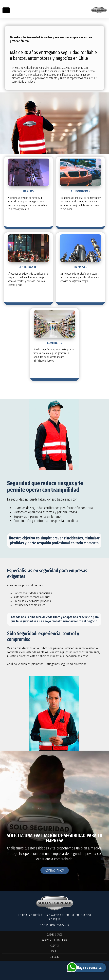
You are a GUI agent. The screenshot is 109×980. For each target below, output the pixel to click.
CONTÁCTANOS (55, 870)
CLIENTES (55, 946)
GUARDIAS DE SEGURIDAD (54, 940)
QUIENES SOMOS (54, 935)
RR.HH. (54, 951)
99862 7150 (64, 925)
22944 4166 (48, 925)
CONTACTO (54, 957)
